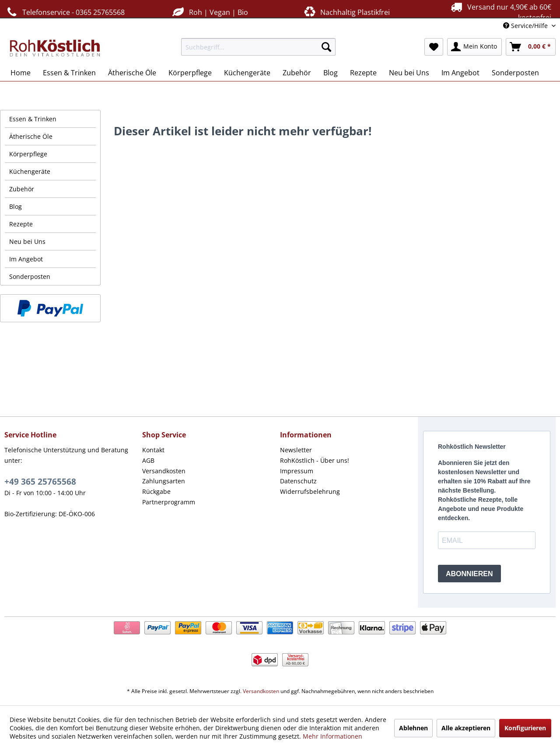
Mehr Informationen (332, 736)
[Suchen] (326, 47)
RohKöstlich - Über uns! (315, 460)
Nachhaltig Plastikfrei (346, 12)
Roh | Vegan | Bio (209, 12)
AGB (148, 460)
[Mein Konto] (474, 47)
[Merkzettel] (434, 47)
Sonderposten (30, 276)
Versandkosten (164, 471)
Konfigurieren (525, 728)
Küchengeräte (30, 171)
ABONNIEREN (469, 574)
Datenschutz (298, 481)
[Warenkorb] (531, 47)
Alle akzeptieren (466, 728)
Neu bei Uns (27, 241)
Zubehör (22, 189)
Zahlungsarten (164, 481)
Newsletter (296, 450)
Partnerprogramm (169, 502)
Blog (16, 206)
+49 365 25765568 (40, 482)
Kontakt (153, 450)
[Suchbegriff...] (258, 47)
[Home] (21, 73)
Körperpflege (28, 154)
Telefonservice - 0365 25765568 (65, 12)
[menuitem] (258, 47)
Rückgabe (156, 491)
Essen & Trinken (33, 119)
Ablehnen (413, 728)
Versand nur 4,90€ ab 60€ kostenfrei (500, 12)
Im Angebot (26, 259)
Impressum (297, 471)
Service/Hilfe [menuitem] (526, 26)
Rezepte (21, 224)
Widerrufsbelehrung (310, 491)
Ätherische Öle (31, 136)
